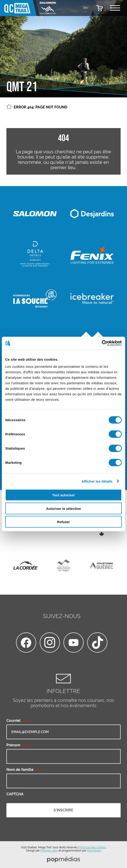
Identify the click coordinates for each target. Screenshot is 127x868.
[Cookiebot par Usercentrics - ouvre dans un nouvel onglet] (102, 343)
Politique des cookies (93, 847)
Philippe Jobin (49, 851)
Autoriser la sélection (64, 508)
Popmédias (94, 851)
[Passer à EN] (85, 8)
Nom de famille (25, 770)
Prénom (19, 745)
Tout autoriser (63, 495)
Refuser (63, 522)
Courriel (19, 721)
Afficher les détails (97, 481)
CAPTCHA (15, 794)
